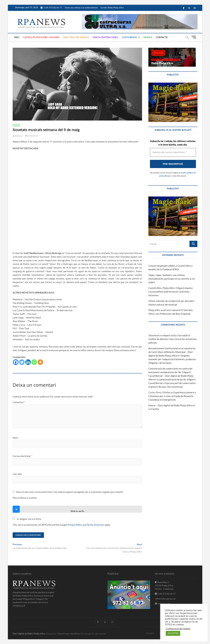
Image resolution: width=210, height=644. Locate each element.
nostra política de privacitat (100, 360)
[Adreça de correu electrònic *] (105, 336)
